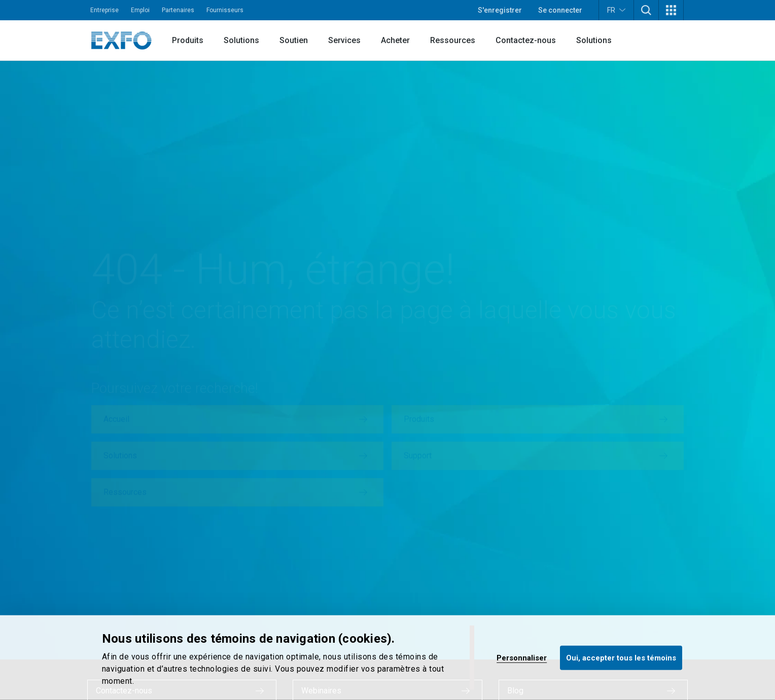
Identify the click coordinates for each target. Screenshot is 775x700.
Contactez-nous (526, 40)
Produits (188, 40)
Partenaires (178, 10)
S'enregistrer (500, 10)
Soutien (294, 40)
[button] (646, 10)
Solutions (241, 40)
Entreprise (104, 10)
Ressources (453, 40)
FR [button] (616, 10)
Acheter (395, 40)
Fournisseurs (225, 10)
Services (344, 40)
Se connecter (560, 10)
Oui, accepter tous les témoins (621, 657)
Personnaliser (522, 657)
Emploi (140, 10)
